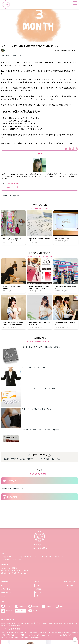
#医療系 (58, 459)
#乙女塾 (22, 459)
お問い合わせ (6, 589)
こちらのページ (6, 573)
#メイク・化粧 (44, 459)
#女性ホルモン (7, 55)
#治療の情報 (17, 55)
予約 (37, 596)
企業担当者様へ (6, 593)
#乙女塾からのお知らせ (10, 459)
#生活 (52, 459)
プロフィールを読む (13, 187)
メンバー (4, 596)
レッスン (38, 592)
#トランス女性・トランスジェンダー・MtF (14, 560)
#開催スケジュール (32, 459)
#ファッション (66, 557)
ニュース (38, 585)
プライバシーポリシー (71, 582)
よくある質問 (68, 586)
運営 (3, 585)
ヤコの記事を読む (12, 184)
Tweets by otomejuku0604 (12, 488)
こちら (44, 208)
